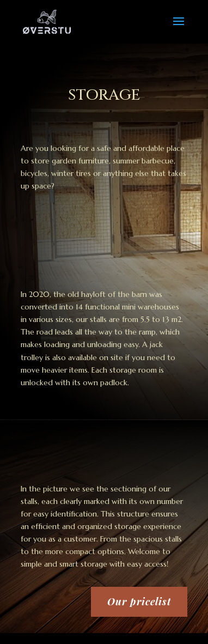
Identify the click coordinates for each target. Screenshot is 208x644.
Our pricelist (139, 602)
